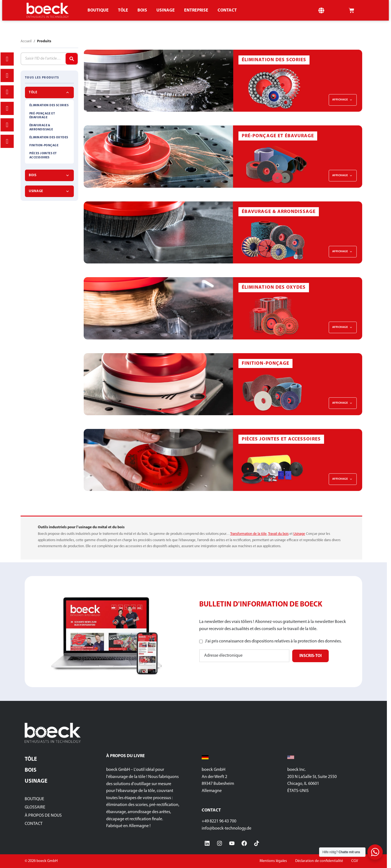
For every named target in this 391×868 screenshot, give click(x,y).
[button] (321, 10)
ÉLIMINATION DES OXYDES (49, 138)
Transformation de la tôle (248, 534)
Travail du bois (278, 534)
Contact (34, 824)
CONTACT (227, 10)
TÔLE (123, 10)
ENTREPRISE (196, 10)
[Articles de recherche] (72, 59)
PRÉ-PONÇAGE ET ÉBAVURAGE (42, 116)
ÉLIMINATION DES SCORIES (49, 106)
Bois (142, 10)
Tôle (31, 759)
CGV (355, 861)
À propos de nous (43, 816)
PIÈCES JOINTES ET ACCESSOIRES (43, 155)
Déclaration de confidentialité (319, 861)
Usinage (166, 10)
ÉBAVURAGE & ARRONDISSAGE (41, 127)
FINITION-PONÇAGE (44, 146)
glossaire (35, 807)
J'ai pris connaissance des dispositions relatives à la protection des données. (273, 641)
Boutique (98, 10)
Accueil (26, 41)
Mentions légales (273, 861)
